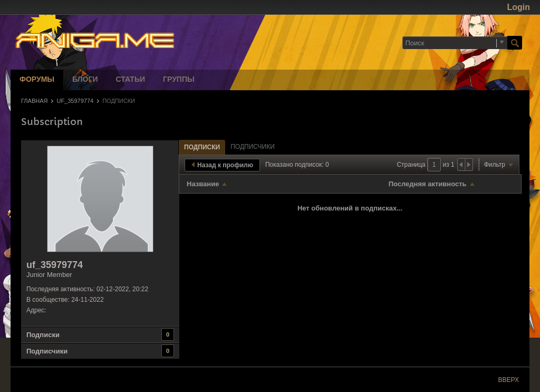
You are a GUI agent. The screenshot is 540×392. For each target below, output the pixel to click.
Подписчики (47, 351)
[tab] (202, 147)
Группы (179, 80)
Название (203, 184)
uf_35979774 (75, 101)
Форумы (37, 80)
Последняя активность (428, 184)
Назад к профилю (222, 165)
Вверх (509, 380)
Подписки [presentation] (202, 147)
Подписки (43, 335)
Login (518, 7)
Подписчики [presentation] (253, 147)
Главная (34, 101)
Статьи (131, 80)
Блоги (85, 80)
